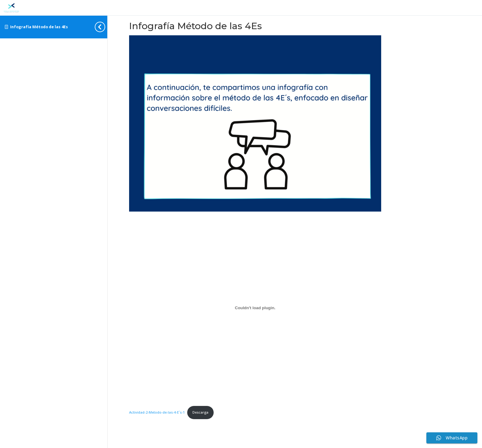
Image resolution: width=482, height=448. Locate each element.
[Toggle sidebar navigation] (105, 27)
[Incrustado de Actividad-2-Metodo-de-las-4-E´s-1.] (255, 308)
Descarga (200, 412)
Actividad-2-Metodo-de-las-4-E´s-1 (157, 412)
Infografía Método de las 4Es (39, 27)
